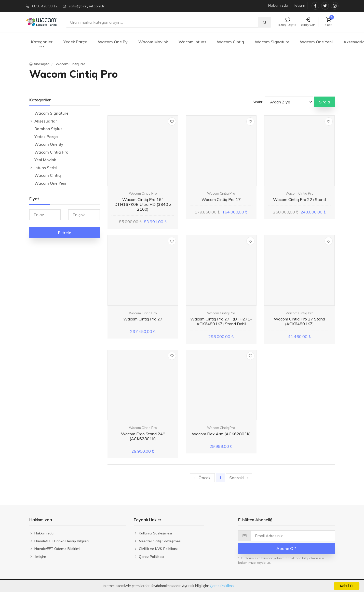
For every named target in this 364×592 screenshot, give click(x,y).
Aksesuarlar (46, 121)
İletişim (299, 5)
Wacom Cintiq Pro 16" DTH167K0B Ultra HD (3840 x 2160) (143, 204)
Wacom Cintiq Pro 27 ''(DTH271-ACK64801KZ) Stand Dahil (221, 321)
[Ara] (162, 22)
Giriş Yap (308, 22)
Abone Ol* (286, 548)
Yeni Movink (45, 160)
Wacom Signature (272, 42)
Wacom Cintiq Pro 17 (221, 199)
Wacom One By (113, 42)
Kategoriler (42, 44)
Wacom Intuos (192, 42)
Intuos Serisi (46, 168)
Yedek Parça (75, 42)
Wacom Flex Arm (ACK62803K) (221, 434)
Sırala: (258, 102)
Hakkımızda (278, 5)
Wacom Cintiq (230, 42)
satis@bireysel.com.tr (87, 6)
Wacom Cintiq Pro (70, 64)
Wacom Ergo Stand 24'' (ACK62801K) (143, 436)
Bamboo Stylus (48, 129)
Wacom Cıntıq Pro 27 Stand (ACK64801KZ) (299, 321)
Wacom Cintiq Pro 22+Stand (299, 199)
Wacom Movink (153, 42)
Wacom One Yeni (316, 42)
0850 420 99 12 (45, 6)
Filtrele (65, 233)
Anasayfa (42, 64)
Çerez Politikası (222, 586)
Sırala (325, 102)
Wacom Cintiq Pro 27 (143, 319)
